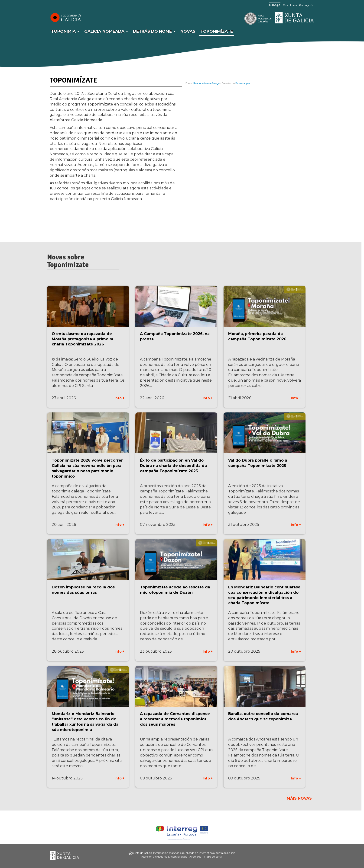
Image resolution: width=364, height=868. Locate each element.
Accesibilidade (178, 857)
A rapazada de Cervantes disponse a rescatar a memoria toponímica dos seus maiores (175, 719)
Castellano (290, 5)
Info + (119, 398)
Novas (188, 31)
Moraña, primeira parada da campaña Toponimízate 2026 (257, 336)
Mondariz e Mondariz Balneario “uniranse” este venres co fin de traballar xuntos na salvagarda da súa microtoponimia (85, 722)
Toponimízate (217, 31)
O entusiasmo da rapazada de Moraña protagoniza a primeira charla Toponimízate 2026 (83, 339)
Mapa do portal (213, 857)
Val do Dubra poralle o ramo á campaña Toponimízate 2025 (258, 463)
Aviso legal (196, 857)
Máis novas (299, 798)
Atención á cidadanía (154, 857)
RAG (244, 19)
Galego (275, 5)
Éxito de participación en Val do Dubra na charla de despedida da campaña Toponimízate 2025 (173, 466)
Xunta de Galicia (295, 18)
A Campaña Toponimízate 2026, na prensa (175, 336)
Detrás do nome (154, 31)
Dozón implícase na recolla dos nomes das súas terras (83, 590)
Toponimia (65, 31)
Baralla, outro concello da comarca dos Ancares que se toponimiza (263, 716)
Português (306, 5)
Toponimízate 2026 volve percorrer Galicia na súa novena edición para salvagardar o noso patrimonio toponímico (87, 468)
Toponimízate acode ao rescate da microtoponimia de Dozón (175, 590)
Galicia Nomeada (106, 31)
